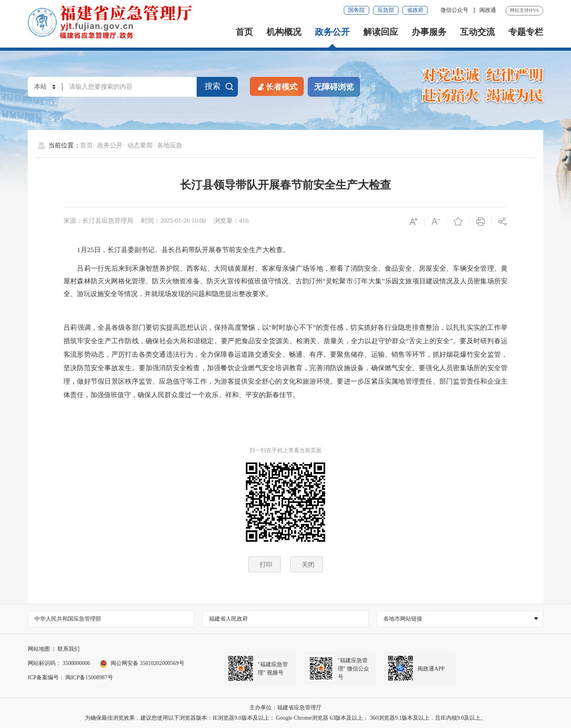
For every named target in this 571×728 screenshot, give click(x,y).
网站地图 (39, 649)
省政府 (415, 10)
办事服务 (429, 32)
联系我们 (69, 649)
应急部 (386, 10)
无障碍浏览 (334, 87)
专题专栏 (526, 32)
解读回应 (381, 32)
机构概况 (284, 32)
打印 (266, 565)
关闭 (308, 565)
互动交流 (477, 32)
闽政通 (488, 10)
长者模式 (277, 86)
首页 (244, 32)
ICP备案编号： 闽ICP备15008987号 (70, 677)
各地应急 (170, 145)
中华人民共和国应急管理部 (68, 619)
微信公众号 (455, 10)
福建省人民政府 (228, 619)
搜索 (219, 86)
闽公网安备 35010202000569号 (142, 663)
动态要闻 (140, 145)
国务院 (356, 10)
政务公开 (332, 32)
